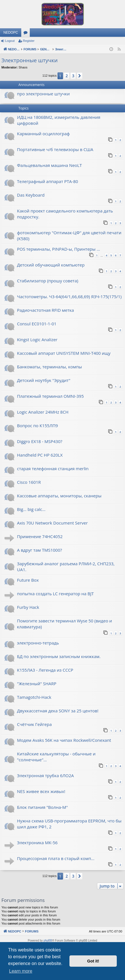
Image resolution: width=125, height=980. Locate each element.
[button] (80, 76)
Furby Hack (28, 607)
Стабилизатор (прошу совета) (48, 281)
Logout (10, 41)
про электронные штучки (43, 94)
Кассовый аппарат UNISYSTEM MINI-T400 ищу (64, 353)
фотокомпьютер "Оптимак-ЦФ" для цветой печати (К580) (69, 236)
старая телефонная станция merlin (53, 468)
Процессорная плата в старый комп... (56, 858)
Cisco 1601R (29, 482)
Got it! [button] (93, 961)
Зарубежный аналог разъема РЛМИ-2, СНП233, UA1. (66, 567)
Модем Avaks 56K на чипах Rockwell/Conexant (64, 740)
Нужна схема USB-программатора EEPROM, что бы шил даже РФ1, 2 (69, 824)
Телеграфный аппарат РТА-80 (47, 181)
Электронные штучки (29, 60)
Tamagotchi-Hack (34, 697)
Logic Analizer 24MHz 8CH (43, 412)
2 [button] (67, 76)
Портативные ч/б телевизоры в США (55, 149)
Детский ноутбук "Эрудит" (44, 380)
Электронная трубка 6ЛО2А (45, 775)
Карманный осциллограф (43, 134)
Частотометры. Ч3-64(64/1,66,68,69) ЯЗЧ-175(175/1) (69, 296)
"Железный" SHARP (37, 684)
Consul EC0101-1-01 (37, 324)
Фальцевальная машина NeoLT (49, 165)
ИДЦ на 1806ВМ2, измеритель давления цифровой (59, 120)
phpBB (48, 941)
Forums (27, 34)
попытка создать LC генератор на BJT (55, 594)
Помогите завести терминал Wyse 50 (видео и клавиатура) (64, 624)
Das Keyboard (31, 195)
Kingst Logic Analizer (37, 339)
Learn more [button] (21, 971)
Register (29, 41)
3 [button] (73, 76)
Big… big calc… (31, 509)
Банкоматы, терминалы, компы (49, 367)
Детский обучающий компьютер (51, 265)
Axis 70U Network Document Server (52, 523)
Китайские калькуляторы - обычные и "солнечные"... (56, 757)
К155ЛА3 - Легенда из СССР (45, 670)
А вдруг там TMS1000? (40, 550)
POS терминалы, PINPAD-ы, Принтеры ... (59, 249)
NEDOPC (11, 33)
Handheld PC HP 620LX (40, 455)
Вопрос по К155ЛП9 (37, 425)
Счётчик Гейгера (34, 724)
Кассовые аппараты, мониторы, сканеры (59, 496)
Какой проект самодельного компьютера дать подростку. (65, 214)
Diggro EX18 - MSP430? (40, 441)
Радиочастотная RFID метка (45, 310)
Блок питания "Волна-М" (42, 807)
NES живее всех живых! (41, 791)
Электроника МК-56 (37, 843)
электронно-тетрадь (38, 643)
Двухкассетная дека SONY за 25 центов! (58, 711)
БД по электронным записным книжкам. (59, 656)
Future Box (28, 580)
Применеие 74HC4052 (40, 536)
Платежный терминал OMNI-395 (50, 396)
